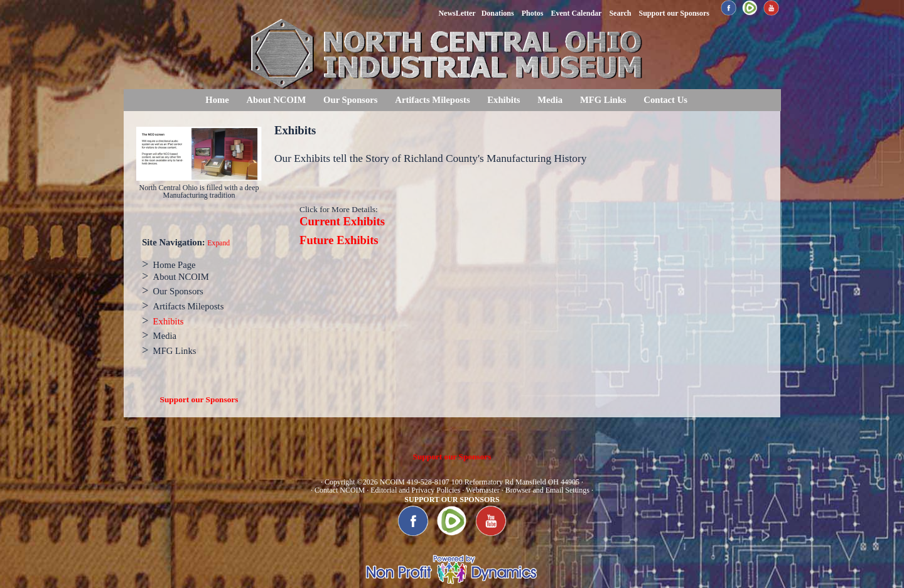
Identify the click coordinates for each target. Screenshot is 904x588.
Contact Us (665, 100)
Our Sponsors (350, 100)
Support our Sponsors (199, 399)
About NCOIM (276, 100)
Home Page (175, 265)
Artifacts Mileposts (432, 100)
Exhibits (503, 100)
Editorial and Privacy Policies (415, 490)
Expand (218, 243)
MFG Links (603, 100)
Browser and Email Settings (547, 490)
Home (217, 100)
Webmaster (483, 490)
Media (550, 100)
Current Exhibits (342, 221)
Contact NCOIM (340, 490)
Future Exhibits (339, 240)
